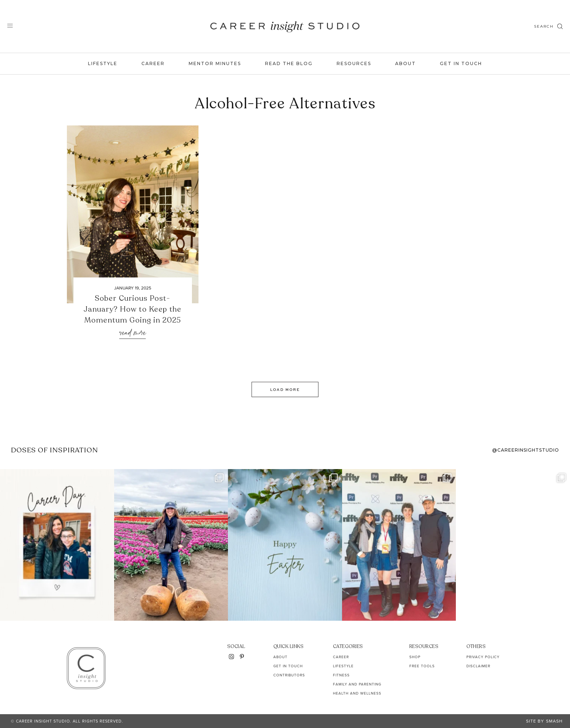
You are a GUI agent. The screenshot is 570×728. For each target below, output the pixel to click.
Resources (354, 63)
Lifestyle (103, 63)
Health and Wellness (357, 693)
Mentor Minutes (215, 63)
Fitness (341, 675)
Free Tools (422, 666)
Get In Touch (461, 63)
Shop (415, 657)
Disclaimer (478, 666)
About (406, 63)
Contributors (289, 675)
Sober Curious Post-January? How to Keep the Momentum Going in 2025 (133, 309)
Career (153, 63)
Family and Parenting (357, 684)
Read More (133, 333)
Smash (554, 721)
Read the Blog (289, 63)
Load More (285, 389)
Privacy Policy (483, 657)
